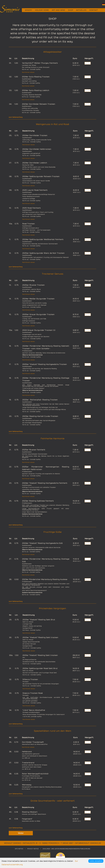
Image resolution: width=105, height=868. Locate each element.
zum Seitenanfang (16, 117)
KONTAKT (94, 10)
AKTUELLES (81, 10)
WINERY (28, 10)
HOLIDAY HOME (42, 10)
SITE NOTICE (19, 849)
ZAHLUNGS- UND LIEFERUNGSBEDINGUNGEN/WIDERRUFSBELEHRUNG (66, 849)
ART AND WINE (58, 10)
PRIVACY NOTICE (33, 849)
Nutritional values (28, 72)
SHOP (71, 10)
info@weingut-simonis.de (88, 843)
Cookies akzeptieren (96, 861)
